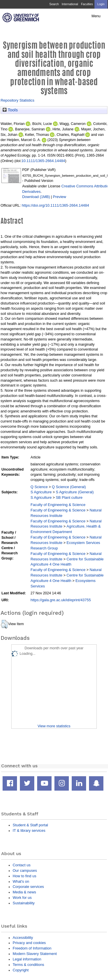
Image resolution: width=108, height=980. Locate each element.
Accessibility (23, 938)
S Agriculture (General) (75, 492)
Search (54, 4)
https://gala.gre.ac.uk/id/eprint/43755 (61, 600)
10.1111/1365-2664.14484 (43, 161)
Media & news (24, 892)
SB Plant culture (69, 497)
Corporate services (28, 887)
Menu (96, 16)
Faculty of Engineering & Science (58, 505)
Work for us (22, 898)
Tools (10, 110)
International (70, 4)
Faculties (87, 4)
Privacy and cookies (29, 943)
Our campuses (25, 870)
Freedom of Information (32, 948)
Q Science (39, 487)
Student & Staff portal (30, 825)
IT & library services (29, 830)
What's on (21, 881)
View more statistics (54, 726)
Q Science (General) (69, 487)
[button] (4, 624)
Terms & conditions (28, 965)
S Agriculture (41, 492)
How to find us (24, 876)
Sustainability (24, 903)
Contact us (22, 865)
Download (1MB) (36, 197)
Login (101, 4)
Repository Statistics (17, 100)
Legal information (27, 959)
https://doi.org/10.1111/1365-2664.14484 (55, 205)
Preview (60, 197)
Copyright (21, 970)
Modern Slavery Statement (35, 954)
